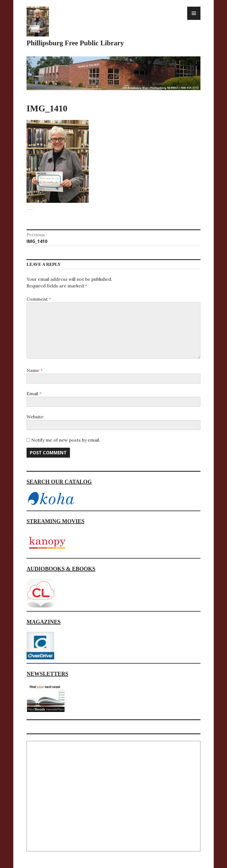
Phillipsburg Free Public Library (75, 43)
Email (34, 394)
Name (35, 370)
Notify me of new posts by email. (66, 440)
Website (35, 417)
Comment (39, 299)
